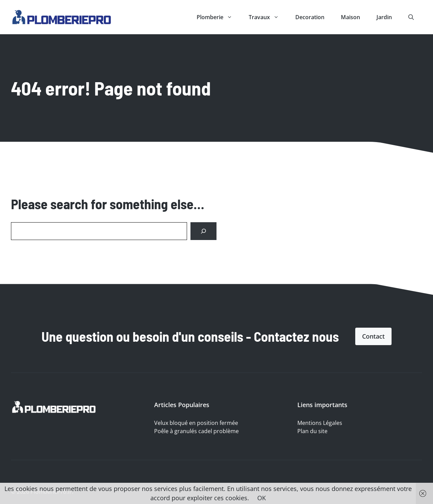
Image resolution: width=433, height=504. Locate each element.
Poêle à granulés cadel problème (196, 431)
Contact (373, 336)
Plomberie (219, 17)
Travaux (268, 17)
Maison (350, 17)
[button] (411, 17)
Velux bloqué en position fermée (196, 423)
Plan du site (312, 431)
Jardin (384, 17)
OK (262, 498)
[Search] (203, 231)
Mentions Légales (320, 423)
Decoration (310, 17)
